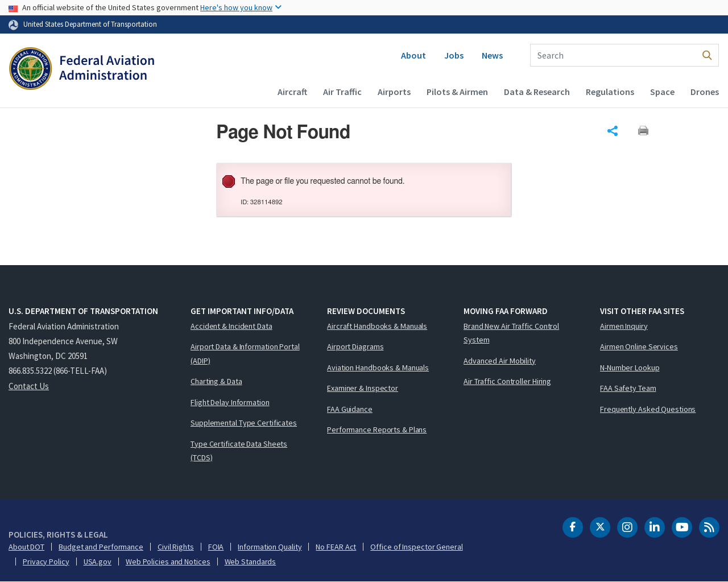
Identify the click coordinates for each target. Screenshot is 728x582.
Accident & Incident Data (231, 326)
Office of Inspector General (416, 547)
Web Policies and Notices (168, 562)
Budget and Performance (101, 547)
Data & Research (537, 92)
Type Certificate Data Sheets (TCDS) (239, 451)
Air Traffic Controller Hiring (507, 381)
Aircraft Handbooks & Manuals (377, 326)
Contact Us (29, 386)
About (413, 55)
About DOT (26, 547)
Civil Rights (176, 547)
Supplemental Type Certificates (244, 423)
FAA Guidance (350, 409)
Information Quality (270, 547)
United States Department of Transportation (90, 24)
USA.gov (98, 562)
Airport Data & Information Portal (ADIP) (245, 354)
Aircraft (292, 92)
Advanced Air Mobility (500, 361)
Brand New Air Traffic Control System (511, 333)
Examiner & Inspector (363, 388)
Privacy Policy (46, 562)
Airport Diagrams (355, 346)
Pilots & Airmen (457, 92)
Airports (394, 92)
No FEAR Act (336, 547)
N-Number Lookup (630, 368)
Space (662, 92)
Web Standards (251, 562)
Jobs (454, 55)
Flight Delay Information (230, 402)
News (492, 55)
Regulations (610, 92)
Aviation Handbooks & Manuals (378, 368)
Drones (705, 92)
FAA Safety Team (628, 388)
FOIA (216, 547)
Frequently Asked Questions (648, 409)
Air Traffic (342, 92)
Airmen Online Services (639, 346)
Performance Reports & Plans (377, 430)
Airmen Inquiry (624, 326)
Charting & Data (216, 381)
